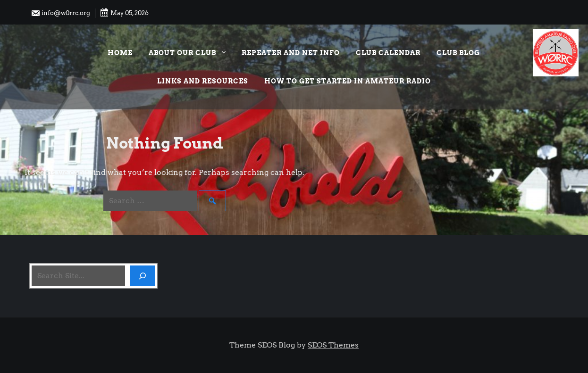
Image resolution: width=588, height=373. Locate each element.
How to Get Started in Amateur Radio (348, 81)
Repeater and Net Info (291, 53)
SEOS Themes (333, 345)
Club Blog (458, 53)
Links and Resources (203, 81)
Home (120, 53)
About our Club (187, 54)
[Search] (143, 276)
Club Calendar (388, 53)
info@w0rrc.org (60, 13)
